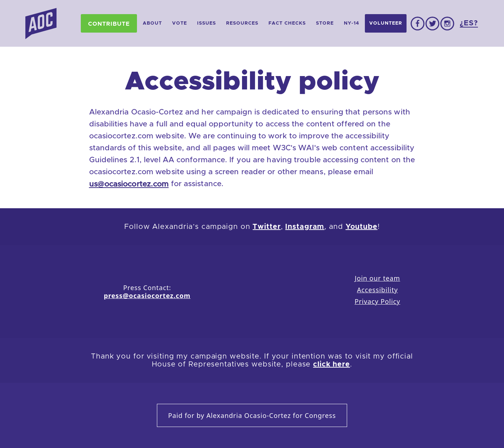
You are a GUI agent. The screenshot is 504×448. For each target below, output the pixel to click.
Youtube (362, 227)
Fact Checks (287, 23)
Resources (242, 23)
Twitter (266, 227)
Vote (180, 23)
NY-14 (351, 23)
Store (325, 23)
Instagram (305, 227)
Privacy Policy (378, 301)
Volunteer (386, 23)
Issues (207, 23)
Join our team (377, 278)
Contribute (109, 24)
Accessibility (377, 290)
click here (332, 364)
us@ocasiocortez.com (129, 184)
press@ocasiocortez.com (147, 296)
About (152, 23)
